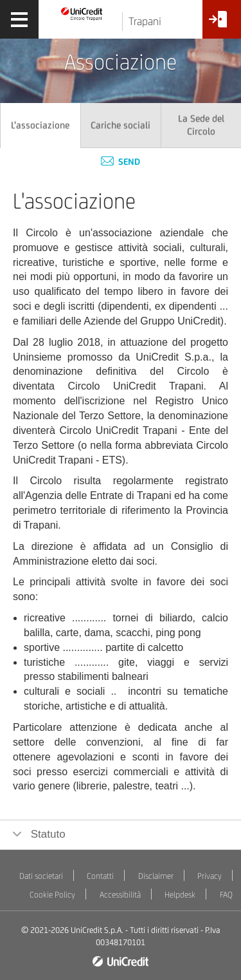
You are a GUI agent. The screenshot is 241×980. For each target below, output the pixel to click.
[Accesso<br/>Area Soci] (222, 24)
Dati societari (41, 876)
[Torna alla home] (82, 13)
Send (121, 162)
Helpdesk (180, 895)
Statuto (47, 834)
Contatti (100, 876)
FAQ (226, 895)
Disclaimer (156, 876)
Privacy (210, 876)
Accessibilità (120, 895)
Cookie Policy (52, 895)
